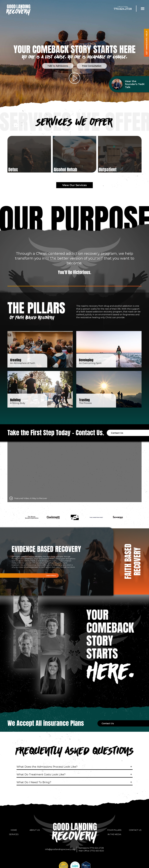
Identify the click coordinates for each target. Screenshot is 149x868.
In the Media (114, 833)
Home (14, 829)
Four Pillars (114, 829)
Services (14, 833)
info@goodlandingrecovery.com (60, 848)
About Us (35, 829)
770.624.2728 (123, 9)
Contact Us (135, 829)
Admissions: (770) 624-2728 (91, 847)
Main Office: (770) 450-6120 (91, 850)
